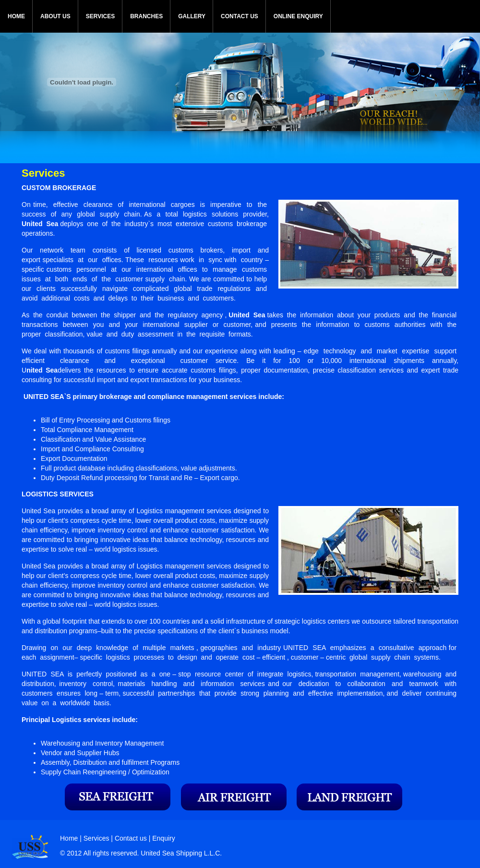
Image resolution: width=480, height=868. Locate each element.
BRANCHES (146, 16)
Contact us (131, 838)
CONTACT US (240, 16)
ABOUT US (55, 16)
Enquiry (163, 838)
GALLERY (192, 16)
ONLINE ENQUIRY (298, 16)
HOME (16, 16)
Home (69, 838)
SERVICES (100, 16)
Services (97, 838)
